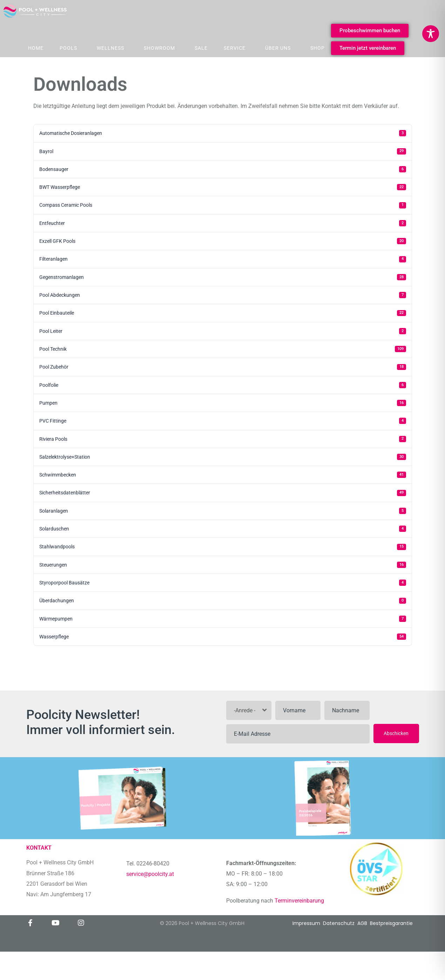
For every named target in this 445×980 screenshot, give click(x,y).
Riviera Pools (223, 439)
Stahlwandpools (223, 547)
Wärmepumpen (223, 619)
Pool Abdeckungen (223, 295)
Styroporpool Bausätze (223, 583)
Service (235, 48)
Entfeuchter (223, 223)
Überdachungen (223, 601)
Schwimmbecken (223, 475)
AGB (362, 923)
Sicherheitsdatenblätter (223, 493)
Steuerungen (223, 565)
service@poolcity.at (150, 874)
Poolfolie (223, 385)
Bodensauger (223, 169)
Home (36, 48)
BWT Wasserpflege (223, 187)
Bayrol (223, 151)
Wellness (110, 48)
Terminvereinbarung (300, 901)
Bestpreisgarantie (391, 923)
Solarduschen (223, 529)
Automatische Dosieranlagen (223, 133)
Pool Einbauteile (223, 313)
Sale (201, 48)
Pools (68, 48)
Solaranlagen (223, 511)
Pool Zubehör (223, 367)
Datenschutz (339, 923)
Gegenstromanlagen (223, 277)
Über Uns (278, 48)
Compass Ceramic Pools (223, 205)
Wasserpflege (223, 637)
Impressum (306, 923)
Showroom (159, 48)
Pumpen (223, 403)
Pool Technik (223, 349)
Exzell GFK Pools (223, 241)
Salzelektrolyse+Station (223, 457)
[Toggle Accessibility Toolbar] (431, 34)
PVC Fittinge (223, 421)
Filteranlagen (223, 259)
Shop (318, 48)
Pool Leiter (223, 331)
